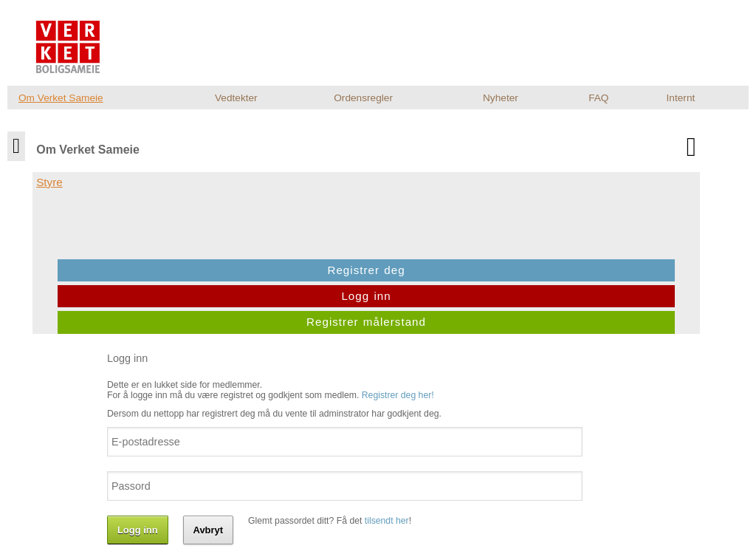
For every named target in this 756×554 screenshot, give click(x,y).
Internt (681, 98)
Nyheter (501, 98)
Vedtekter (236, 98)
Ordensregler (363, 98)
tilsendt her (397, 308)
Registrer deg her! (408, 182)
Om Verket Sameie (61, 98)
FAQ (598, 98)
